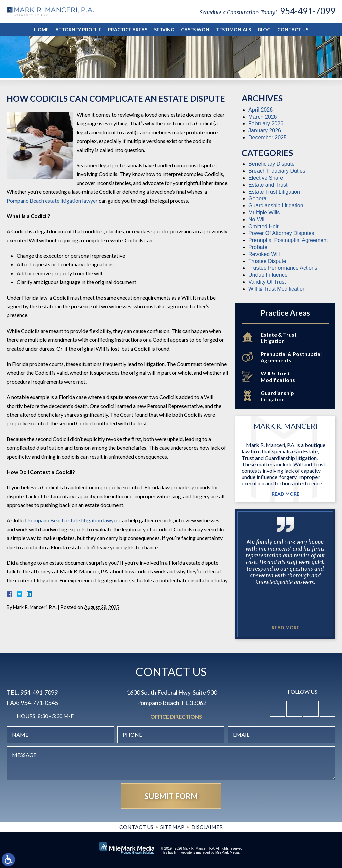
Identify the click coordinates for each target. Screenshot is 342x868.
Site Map (173, 827)
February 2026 (266, 123)
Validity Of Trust (267, 282)
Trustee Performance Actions (283, 268)
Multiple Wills (264, 212)
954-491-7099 (308, 11)
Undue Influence (268, 275)
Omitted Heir (264, 227)
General (258, 198)
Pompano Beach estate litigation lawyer (52, 200)
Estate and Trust (268, 185)
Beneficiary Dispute (272, 164)
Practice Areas (128, 30)
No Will (257, 220)
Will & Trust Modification (277, 289)
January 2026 (265, 130)
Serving (164, 30)
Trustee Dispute (267, 261)
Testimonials (234, 30)
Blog (264, 30)
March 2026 (263, 117)
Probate (258, 247)
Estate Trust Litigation (274, 192)
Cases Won (195, 30)
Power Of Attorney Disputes (281, 233)
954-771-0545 (39, 703)
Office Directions (176, 717)
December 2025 (268, 137)
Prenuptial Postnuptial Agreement (288, 240)
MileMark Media (227, 852)
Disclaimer (208, 827)
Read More (285, 494)
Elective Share (266, 178)
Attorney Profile (78, 30)
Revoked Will (264, 254)
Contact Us (293, 30)
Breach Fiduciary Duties (277, 171)
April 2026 (261, 110)
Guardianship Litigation (276, 205)
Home (41, 30)
